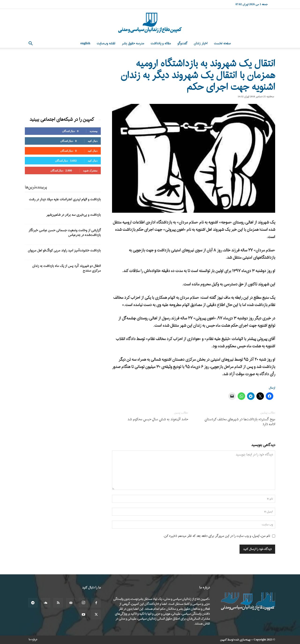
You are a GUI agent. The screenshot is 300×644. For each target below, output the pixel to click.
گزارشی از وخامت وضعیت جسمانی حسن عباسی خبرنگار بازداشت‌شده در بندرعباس (65, 233)
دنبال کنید (93, 141)
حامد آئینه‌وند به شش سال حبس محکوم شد (158, 419)
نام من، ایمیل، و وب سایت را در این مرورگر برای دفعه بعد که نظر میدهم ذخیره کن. (217, 536)
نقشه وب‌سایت (106, 44)
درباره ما (33, 640)
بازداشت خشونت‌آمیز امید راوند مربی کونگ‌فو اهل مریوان (64, 251)
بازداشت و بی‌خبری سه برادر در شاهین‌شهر (74, 215)
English (85, 44)
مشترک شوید (90, 170)
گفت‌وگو (182, 44)
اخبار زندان (201, 44)
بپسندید (94, 131)
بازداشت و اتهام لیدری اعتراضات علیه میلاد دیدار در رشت (65, 199)
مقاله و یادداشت (161, 44)
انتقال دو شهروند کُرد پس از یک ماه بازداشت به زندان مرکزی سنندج (67, 268)
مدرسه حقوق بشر (133, 44)
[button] (30, 44)
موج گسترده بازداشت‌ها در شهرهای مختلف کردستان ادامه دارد (240, 422)
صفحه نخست (222, 44)
